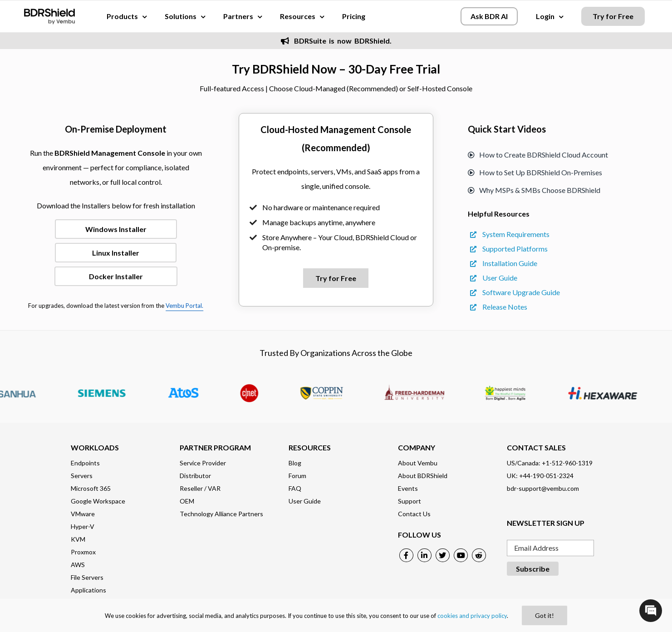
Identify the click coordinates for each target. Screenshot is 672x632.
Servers (82, 476)
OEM (187, 501)
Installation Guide (504, 263)
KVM (78, 539)
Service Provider (203, 463)
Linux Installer (116, 253)
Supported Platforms (509, 249)
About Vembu (418, 463)
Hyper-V (83, 526)
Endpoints (85, 463)
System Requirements (510, 234)
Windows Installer (116, 229)
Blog (295, 463)
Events (408, 488)
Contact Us (414, 514)
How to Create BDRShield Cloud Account (538, 155)
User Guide (494, 278)
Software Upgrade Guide (515, 292)
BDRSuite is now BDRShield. (336, 41)
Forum (297, 476)
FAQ (295, 488)
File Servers (87, 577)
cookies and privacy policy (472, 616)
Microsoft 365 (91, 488)
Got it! (544, 615)
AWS (78, 565)
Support (410, 501)
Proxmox (83, 552)
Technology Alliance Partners (221, 514)
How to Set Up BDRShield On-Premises (535, 172)
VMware (83, 514)
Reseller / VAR (200, 488)
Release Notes (499, 307)
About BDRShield (423, 476)
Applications (88, 590)
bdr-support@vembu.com (543, 488)
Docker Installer (116, 276)
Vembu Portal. (184, 306)
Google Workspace (98, 501)
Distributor (195, 476)
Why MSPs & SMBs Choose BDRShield (534, 190)
